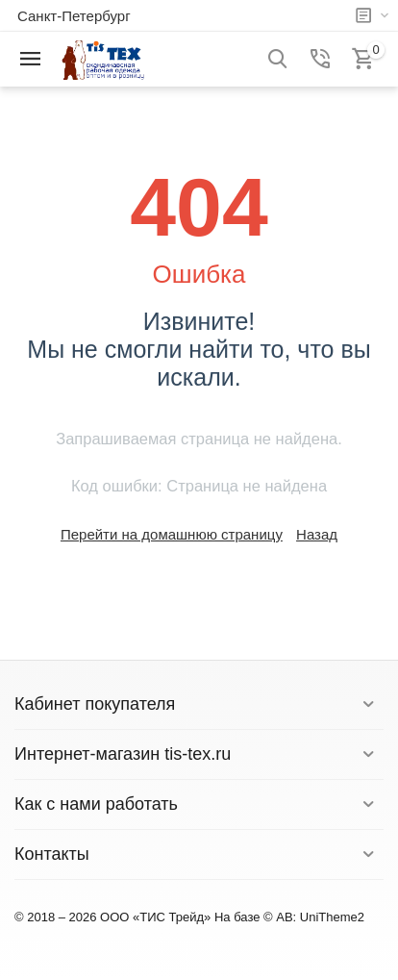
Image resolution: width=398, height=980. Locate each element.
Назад (317, 534)
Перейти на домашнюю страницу (172, 534)
